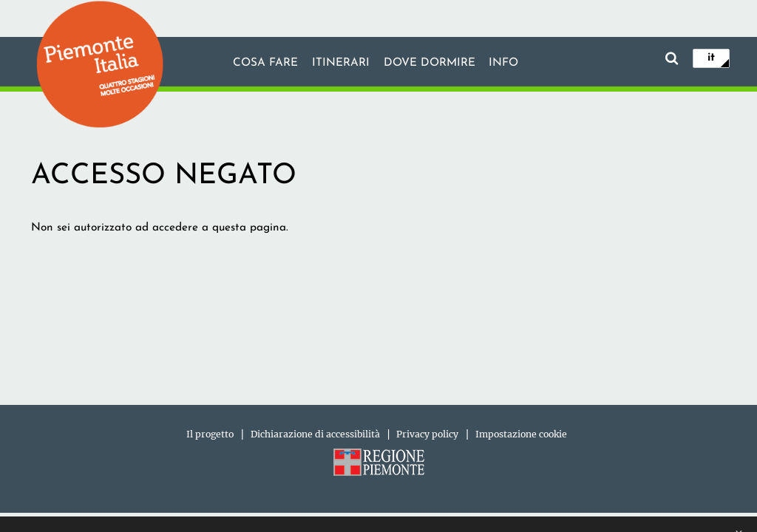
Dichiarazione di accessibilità (315, 434)
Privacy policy (427, 434)
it (711, 58)
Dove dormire (430, 63)
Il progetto (210, 434)
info (503, 63)
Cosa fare (265, 63)
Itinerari (341, 63)
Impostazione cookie (521, 434)
